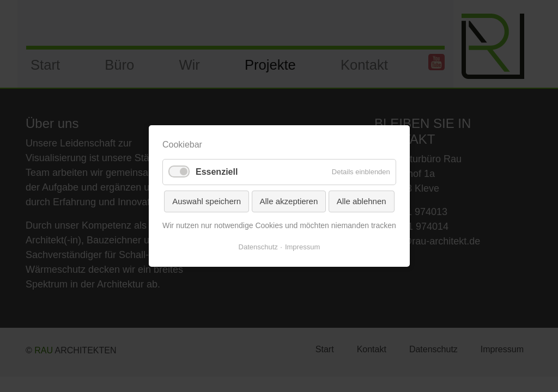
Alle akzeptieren (289, 201)
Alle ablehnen (361, 201)
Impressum (302, 247)
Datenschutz (258, 247)
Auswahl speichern (207, 201)
